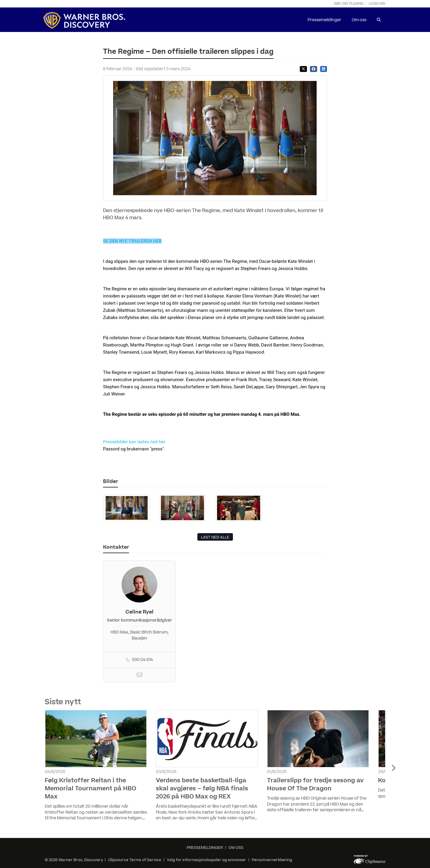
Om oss (359, 20)
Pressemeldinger (324, 20)
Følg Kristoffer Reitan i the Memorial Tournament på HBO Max (90, 789)
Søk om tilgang (349, 4)
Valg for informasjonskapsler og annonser (206, 860)
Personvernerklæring (272, 860)
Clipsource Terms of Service (135, 860)
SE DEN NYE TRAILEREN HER (132, 241)
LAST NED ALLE (215, 537)
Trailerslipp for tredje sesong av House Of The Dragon (315, 785)
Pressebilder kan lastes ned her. (135, 442)
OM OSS (236, 848)
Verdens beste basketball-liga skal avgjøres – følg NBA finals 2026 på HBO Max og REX (202, 789)
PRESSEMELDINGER (205, 848)
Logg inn (377, 4)
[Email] (139, 676)
